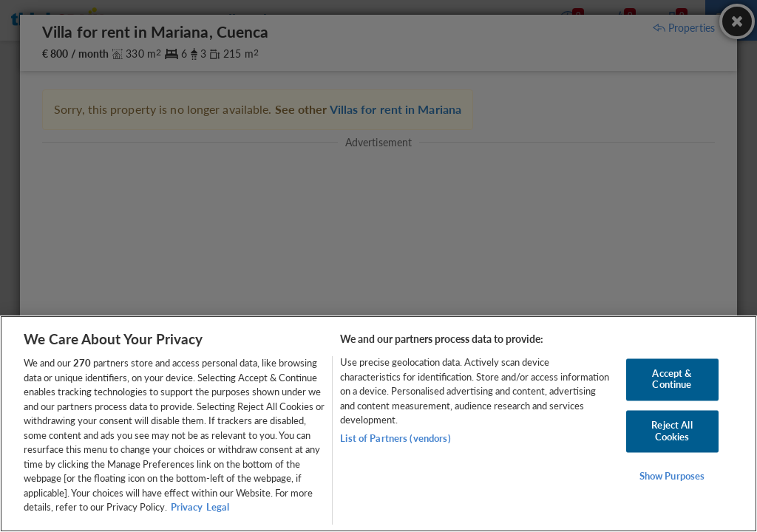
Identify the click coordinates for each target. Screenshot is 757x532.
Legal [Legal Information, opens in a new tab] (218, 507)
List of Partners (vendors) (395, 438)
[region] (378, 424)
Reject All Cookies (672, 431)
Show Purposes (672, 477)
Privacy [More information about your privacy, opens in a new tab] (187, 507)
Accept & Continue (672, 379)
